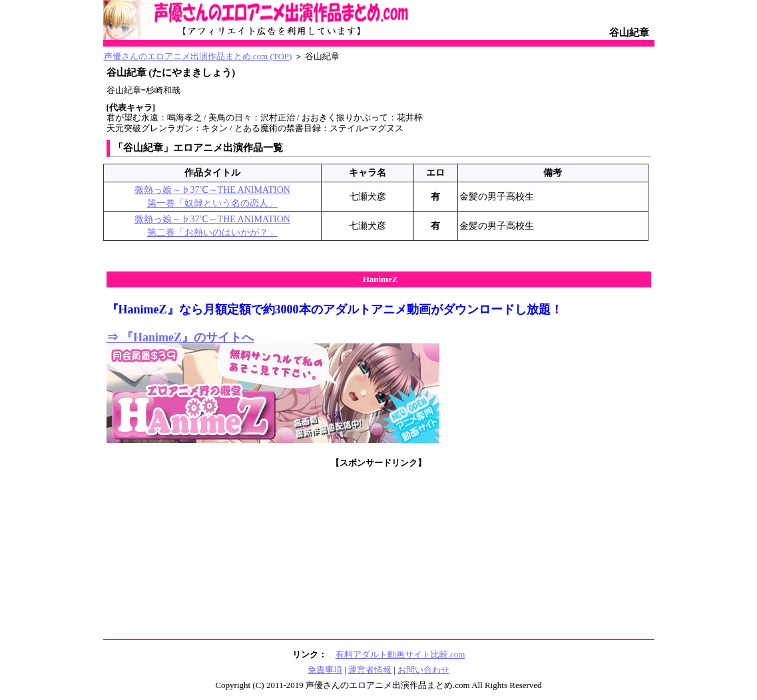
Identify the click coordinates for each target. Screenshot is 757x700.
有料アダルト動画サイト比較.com (400, 654)
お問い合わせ (423, 670)
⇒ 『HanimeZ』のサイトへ (180, 337)
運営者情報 (370, 670)
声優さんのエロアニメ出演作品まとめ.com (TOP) (198, 56)
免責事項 (325, 670)
